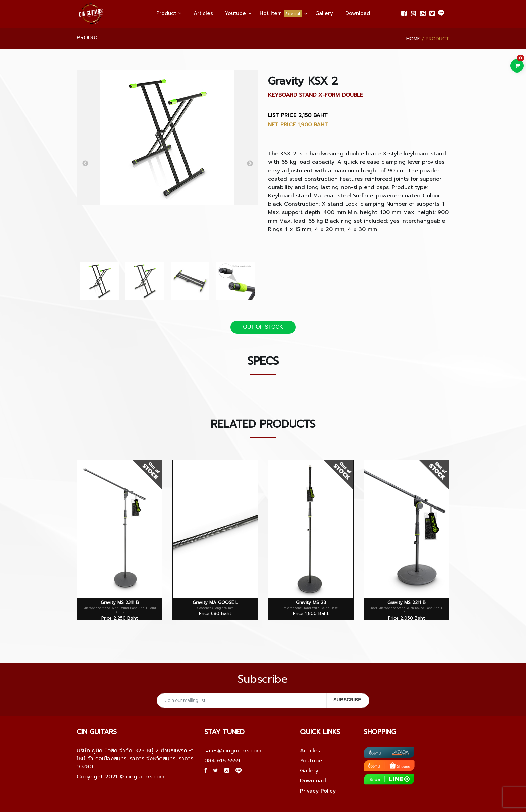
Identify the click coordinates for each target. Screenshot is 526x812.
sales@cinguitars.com (233, 751)
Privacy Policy (318, 791)
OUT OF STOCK (263, 327)
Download (358, 13)
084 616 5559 (222, 761)
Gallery (324, 13)
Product (169, 13)
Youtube (235, 13)
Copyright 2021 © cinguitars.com (121, 777)
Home (413, 39)
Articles (203, 13)
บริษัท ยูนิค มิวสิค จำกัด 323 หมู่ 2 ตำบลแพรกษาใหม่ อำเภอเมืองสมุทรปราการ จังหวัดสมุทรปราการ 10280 (135, 759)
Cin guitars (97, 732)
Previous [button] (85, 164)
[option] (167, 138)
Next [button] (250, 164)
